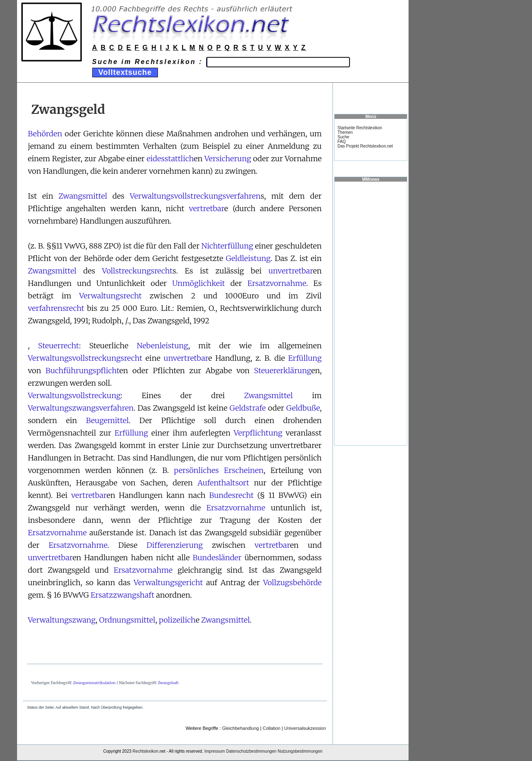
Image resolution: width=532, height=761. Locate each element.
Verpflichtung (258, 433)
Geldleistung (248, 258)
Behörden (45, 134)
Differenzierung (175, 545)
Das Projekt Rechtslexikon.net (365, 146)
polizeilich (177, 620)
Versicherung (228, 159)
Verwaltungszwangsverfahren (81, 408)
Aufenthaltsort (223, 483)
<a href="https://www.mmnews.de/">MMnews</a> (371, 313)
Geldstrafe (248, 408)
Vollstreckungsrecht (137, 271)
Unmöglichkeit (198, 283)
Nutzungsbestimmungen (300, 751)
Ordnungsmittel (127, 620)
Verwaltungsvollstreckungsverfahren (195, 196)
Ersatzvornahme (277, 283)
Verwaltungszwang (62, 620)
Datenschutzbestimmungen (251, 751)
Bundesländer (217, 558)
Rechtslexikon (145, 751)
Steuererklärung (283, 371)
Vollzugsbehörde (292, 582)
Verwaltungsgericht (169, 582)
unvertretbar (291, 271)
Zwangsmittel (83, 196)
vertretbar (206, 208)
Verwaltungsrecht (110, 296)
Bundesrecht (231, 495)
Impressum (215, 751)
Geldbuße (303, 408)
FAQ (342, 142)
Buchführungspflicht (82, 371)
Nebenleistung (163, 346)
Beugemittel (107, 420)
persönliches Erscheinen (219, 470)
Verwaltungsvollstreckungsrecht (85, 358)
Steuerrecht (58, 346)
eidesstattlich (170, 159)
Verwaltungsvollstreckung (74, 395)
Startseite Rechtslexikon (360, 128)
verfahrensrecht (56, 308)
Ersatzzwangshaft (122, 595)
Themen (345, 132)
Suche (343, 137)
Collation (272, 728)
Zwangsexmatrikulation (95, 683)
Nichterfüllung (228, 246)
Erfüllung (305, 358)
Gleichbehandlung (240, 728)
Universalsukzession (305, 728)
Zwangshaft (168, 683)
